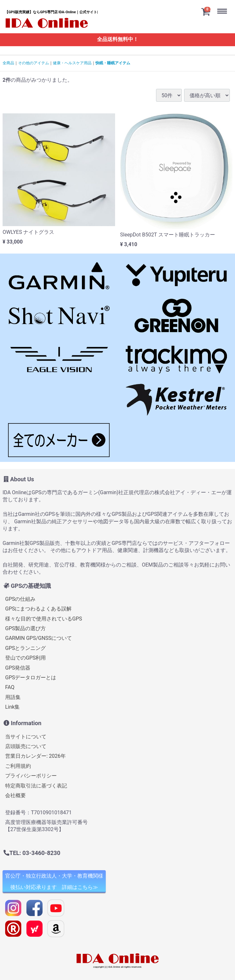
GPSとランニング (26, 648)
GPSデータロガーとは (31, 678)
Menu (224, 6)
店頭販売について (26, 746)
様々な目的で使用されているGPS (44, 619)
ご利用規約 (18, 766)
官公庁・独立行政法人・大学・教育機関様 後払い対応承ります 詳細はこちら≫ (54, 881)
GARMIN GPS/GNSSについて (39, 638)
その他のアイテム (34, 63)
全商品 (8, 63)
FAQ (10, 687)
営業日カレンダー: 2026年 (35, 756)
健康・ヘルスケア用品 (72, 63)
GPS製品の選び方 (26, 628)
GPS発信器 (18, 668)
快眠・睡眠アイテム (113, 63)
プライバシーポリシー (31, 776)
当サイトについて (26, 737)
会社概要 (15, 795)
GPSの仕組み (20, 599)
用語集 (13, 697)
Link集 (12, 707)
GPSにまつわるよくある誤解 (39, 609)
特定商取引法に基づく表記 (36, 786)
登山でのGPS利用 (26, 658)
